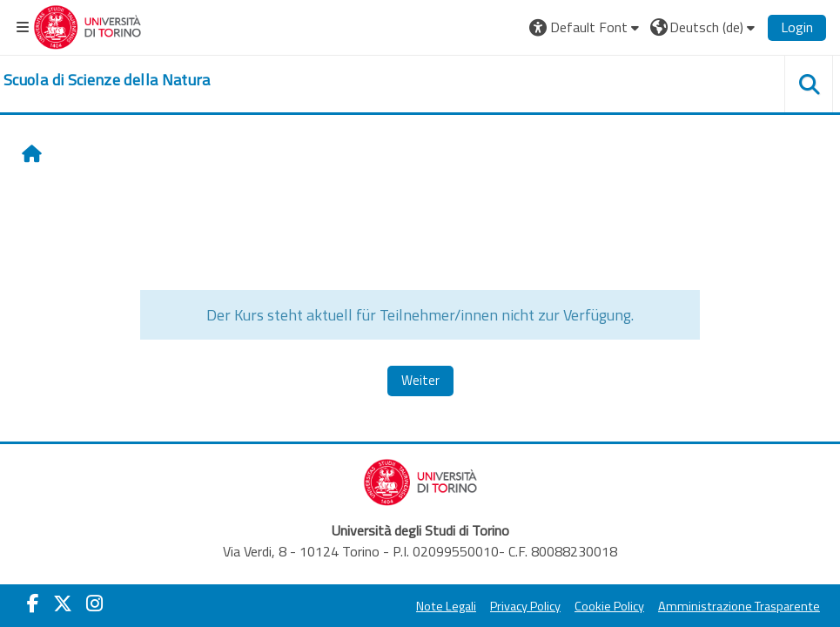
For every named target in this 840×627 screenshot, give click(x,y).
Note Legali (446, 606)
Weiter (420, 380)
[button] (586, 27)
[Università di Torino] (87, 25)
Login (797, 27)
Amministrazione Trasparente (739, 606)
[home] (107, 80)
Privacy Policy (525, 606)
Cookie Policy (609, 606)
